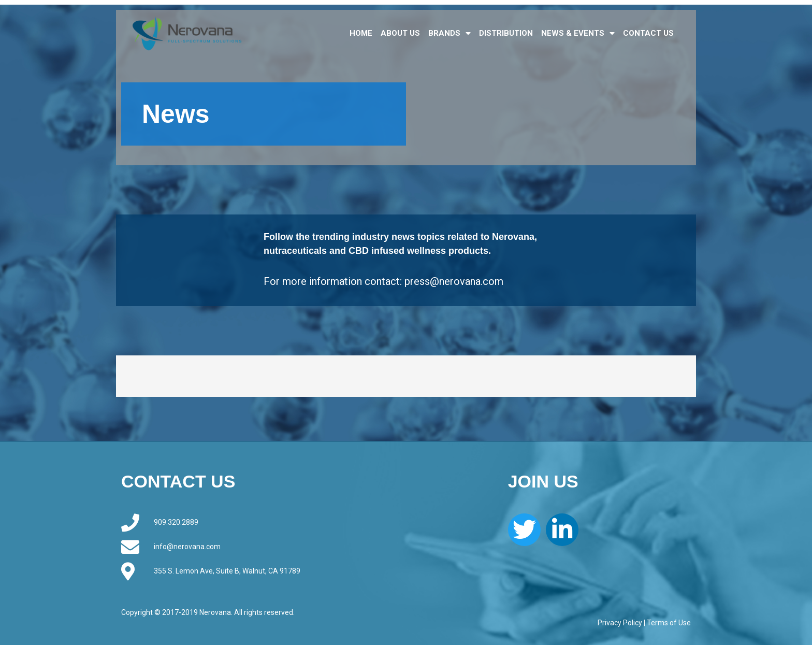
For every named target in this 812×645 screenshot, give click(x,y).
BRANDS (450, 33)
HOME (361, 33)
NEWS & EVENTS (578, 33)
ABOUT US (400, 33)
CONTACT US (648, 33)
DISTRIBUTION (506, 33)
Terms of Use (669, 623)
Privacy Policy (620, 623)
